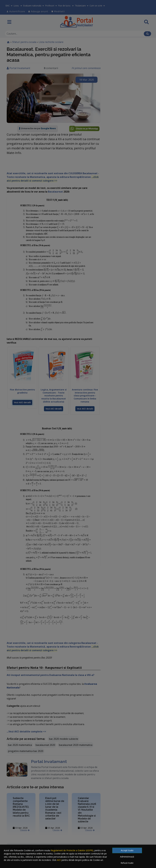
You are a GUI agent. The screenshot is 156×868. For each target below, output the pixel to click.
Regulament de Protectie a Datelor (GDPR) (72, 850)
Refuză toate (127, 863)
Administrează (127, 857)
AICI (59, 860)
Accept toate (127, 850)
